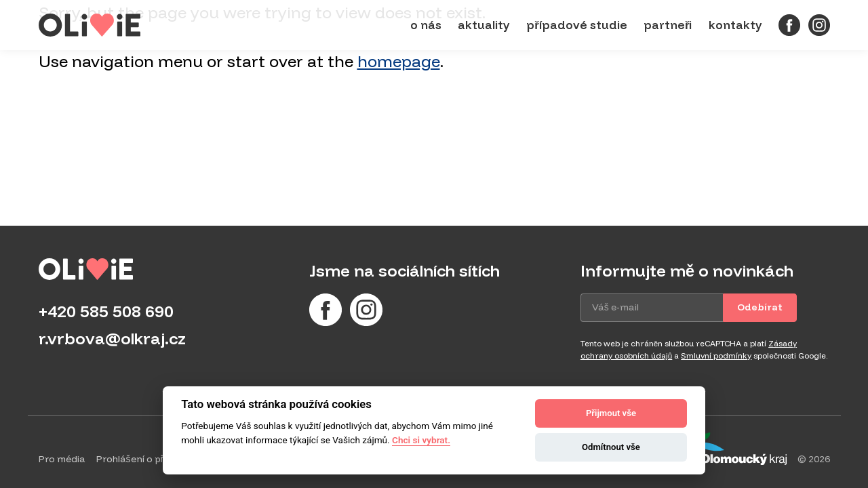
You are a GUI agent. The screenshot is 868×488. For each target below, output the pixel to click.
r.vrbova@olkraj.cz (112, 338)
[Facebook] (789, 25)
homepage (399, 61)
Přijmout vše (611, 413)
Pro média (62, 459)
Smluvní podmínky (716, 355)
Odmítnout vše (611, 447)
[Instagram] (819, 25)
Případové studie (577, 25)
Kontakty (735, 25)
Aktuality (484, 25)
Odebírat (760, 307)
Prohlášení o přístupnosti (153, 459)
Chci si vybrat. (421, 440)
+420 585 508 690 (106, 311)
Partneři (668, 25)
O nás (426, 25)
